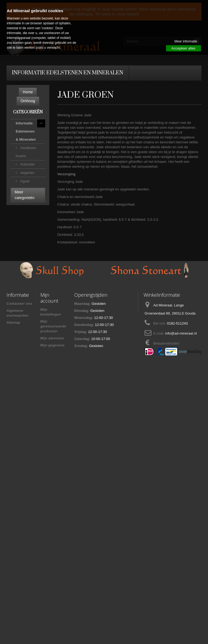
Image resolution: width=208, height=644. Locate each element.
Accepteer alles (183, 48)
